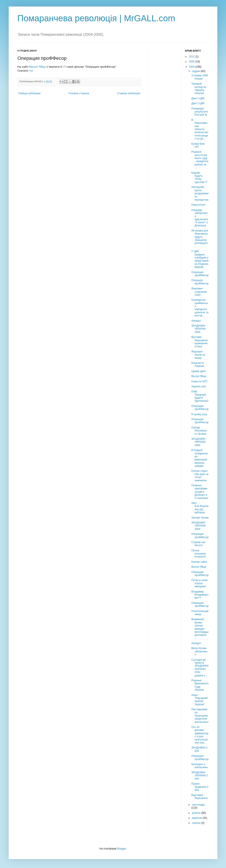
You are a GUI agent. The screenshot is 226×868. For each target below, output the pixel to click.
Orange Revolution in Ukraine (199, 431)
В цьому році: (199, 414)
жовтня (197, 813)
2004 (192, 67)
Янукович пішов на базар (198, 355)
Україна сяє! (199, 386)
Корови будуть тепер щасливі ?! (199, 177)
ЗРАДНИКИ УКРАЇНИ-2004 (199, 776)
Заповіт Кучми (200, 518)
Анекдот (196, 321)
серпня (196, 823)
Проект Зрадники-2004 (200, 787)
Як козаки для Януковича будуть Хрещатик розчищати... (200, 238)
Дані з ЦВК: (198, 103)
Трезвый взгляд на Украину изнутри (199, 88)
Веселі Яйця (37, 67)
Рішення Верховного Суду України (200, 685)
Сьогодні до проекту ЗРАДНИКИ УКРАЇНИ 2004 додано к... (200, 668)
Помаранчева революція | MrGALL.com (96, 18)
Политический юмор (200, 613)
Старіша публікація (129, 93)
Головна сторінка (79, 93)
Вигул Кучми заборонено (199, 651)
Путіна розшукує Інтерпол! (199, 554)
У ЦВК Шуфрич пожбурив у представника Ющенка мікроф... (200, 259)
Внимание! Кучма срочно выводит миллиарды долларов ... (200, 629)
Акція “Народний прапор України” (199, 700)
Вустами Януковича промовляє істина (199, 342)
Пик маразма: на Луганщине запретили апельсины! (200, 716)
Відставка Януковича (199, 797)
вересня (197, 818)
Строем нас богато (198, 544)
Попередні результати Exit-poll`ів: (199, 112)
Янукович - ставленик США (199, 292)
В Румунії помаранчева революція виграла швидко (199, 458)
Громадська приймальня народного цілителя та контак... (200, 308)
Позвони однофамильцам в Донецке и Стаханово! (200, 492)
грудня (196, 71)
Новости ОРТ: (200, 381)
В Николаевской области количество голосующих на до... (200, 129)
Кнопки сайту (199, 562)
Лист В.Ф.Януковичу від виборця (200, 508)
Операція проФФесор (200, 282)
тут (31, 71)
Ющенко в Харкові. (198, 364)
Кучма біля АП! (198, 145)
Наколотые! (198, 205)
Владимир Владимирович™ (200, 595)
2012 (192, 57)
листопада (198, 805)
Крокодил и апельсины (199, 766)
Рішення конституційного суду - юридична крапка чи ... (200, 160)
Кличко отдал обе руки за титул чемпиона (200, 476)
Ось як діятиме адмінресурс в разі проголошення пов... (200, 735)
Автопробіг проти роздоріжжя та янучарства (200, 193)
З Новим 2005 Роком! (200, 77)
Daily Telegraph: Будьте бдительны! (200, 396)
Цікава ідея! (198, 371)
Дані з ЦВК (198, 98)
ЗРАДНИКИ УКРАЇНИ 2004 (198, 329)
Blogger (122, 849)
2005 (192, 62)
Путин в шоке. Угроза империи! (200, 583)
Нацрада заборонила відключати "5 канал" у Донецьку (200, 218)
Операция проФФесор (200, 274)
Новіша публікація (29, 93)
